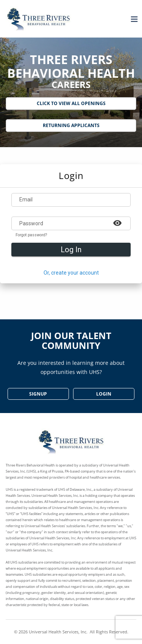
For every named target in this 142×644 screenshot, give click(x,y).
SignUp (38, 394)
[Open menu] (132, 19)
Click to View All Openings (71, 103)
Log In (71, 250)
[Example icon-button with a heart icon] (117, 223)
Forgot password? (31, 235)
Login (104, 394)
